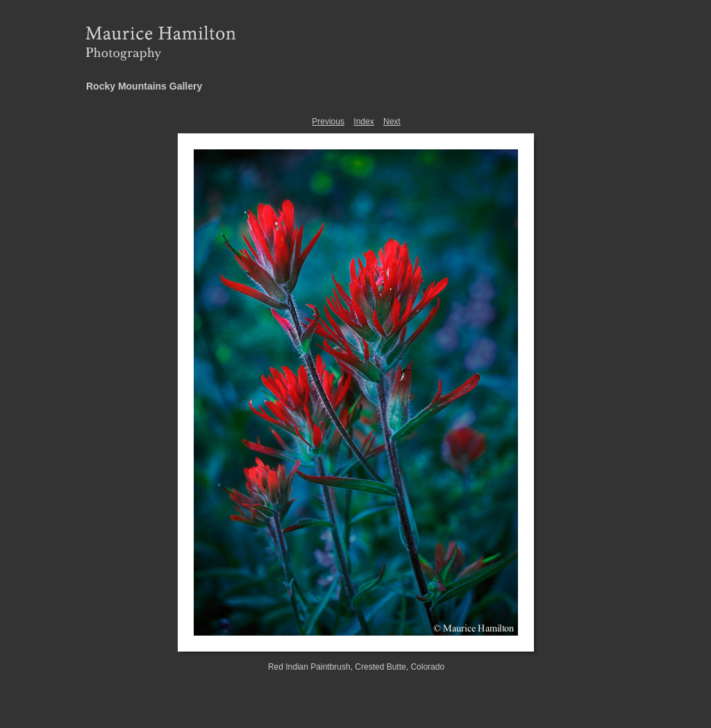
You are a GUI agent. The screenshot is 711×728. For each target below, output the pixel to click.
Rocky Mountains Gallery (144, 86)
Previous (328, 122)
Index (363, 122)
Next (392, 122)
